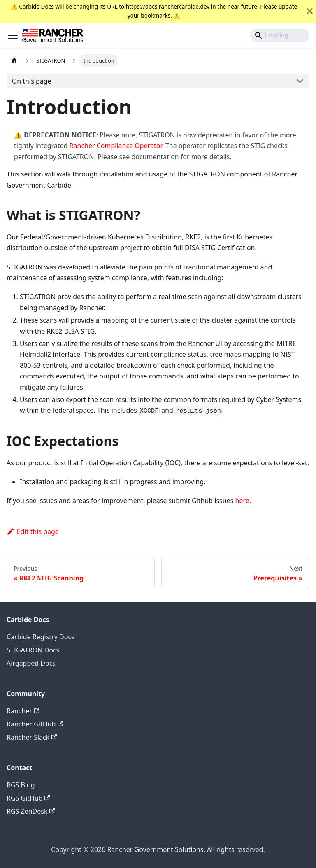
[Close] (310, 11)
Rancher (23, 711)
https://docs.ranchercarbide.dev (168, 6)
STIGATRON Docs (33, 650)
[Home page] (14, 61)
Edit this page (33, 531)
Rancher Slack (32, 737)
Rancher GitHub (35, 724)
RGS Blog (21, 785)
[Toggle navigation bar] (13, 35)
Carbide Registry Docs (41, 637)
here (242, 501)
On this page (32, 81)
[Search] (280, 35)
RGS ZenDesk (31, 811)
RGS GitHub (28, 798)
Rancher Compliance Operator (116, 146)
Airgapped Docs (31, 663)
